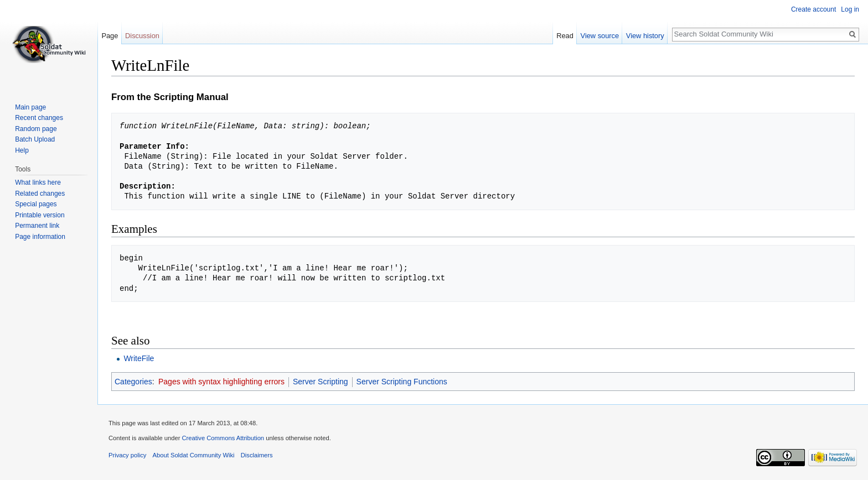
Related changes (40, 194)
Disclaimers (257, 455)
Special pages (36, 204)
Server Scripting (321, 382)
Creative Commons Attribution (223, 438)
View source (600, 36)
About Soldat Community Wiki (194, 455)
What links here (38, 182)
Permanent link (37, 226)
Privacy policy (127, 455)
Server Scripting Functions (402, 382)
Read (565, 36)
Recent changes (39, 118)
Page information (40, 237)
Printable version (40, 215)
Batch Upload (35, 139)
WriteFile (139, 358)
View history (645, 36)
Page (110, 36)
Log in (850, 9)
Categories (133, 382)
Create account (813, 9)
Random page (36, 129)
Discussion (142, 36)
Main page (30, 107)
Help (22, 150)
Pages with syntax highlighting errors (221, 382)
